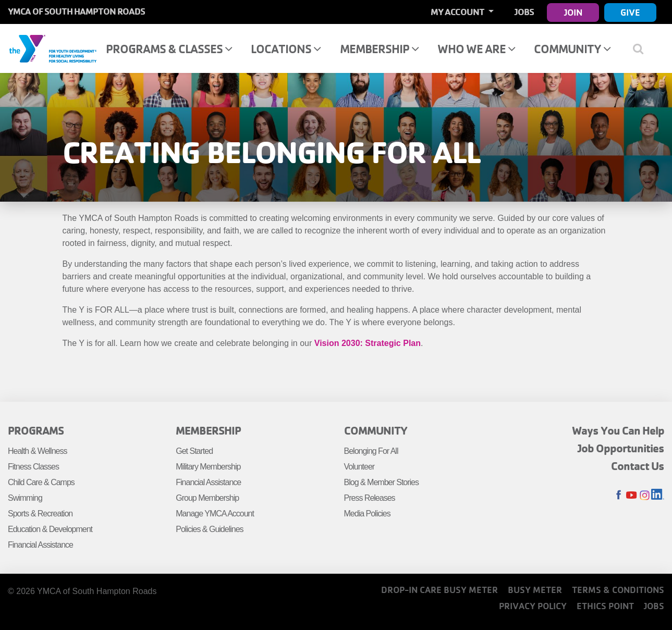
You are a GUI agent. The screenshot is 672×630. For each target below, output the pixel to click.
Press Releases (370, 498)
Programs (36, 430)
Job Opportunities (621, 448)
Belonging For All (371, 451)
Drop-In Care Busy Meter (439, 590)
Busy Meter (535, 590)
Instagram (645, 495)
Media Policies (367, 514)
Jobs (524, 12)
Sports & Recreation (40, 514)
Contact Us (638, 466)
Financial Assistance (40, 545)
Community (572, 49)
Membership (379, 49)
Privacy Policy (533, 606)
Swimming (25, 498)
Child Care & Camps (41, 482)
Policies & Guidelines (209, 529)
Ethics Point (605, 606)
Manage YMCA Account (215, 514)
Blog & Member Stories (382, 482)
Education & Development (50, 529)
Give (630, 12)
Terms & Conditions (618, 590)
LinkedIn (658, 495)
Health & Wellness (37, 451)
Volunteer (359, 467)
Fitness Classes (33, 467)
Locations (286, 49)
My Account (458, 12)
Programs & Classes (169, 49)
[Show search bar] (642, 48)
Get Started (194, 451)
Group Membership (207, 498)
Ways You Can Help (618, 430)
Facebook (619, 495)
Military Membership (208, 467)
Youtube (632, 495)
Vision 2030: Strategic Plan (368, 343)
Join (573, 12)
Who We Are (476, 49)
